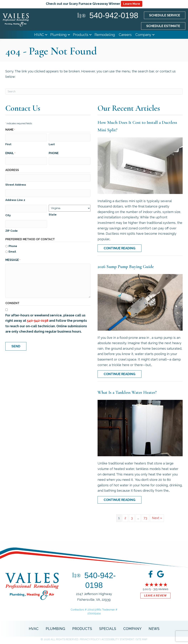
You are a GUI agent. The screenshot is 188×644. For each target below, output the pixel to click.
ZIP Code (12, 227)
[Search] (94, 91)
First (8, 144)
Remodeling (105, 35)
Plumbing (59, 35)
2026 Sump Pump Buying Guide (126, 267)
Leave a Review (155, 596)
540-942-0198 (38, 317)
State (53, 212)
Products (81, 35)
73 (145, 518)
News (154, 629)
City (8, 212)
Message (13, 256)
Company (143, 35)
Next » (157, 518)
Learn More (132, 4)
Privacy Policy (90, 639)
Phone (54, 153)
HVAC (39, 35)
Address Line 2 (15, 198)
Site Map (142, 639)
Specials (108, 629)
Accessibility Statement (118, 639)
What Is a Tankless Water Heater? (127, 392)
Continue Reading (120, 248)
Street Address (16, 183)
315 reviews (161, 589)
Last (52, 144)
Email (10, 153)
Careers (125, 35)
